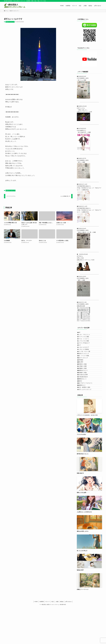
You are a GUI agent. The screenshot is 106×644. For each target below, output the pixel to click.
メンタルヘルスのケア (85, 357)
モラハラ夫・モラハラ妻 (85, 364)
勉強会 (62, 639)
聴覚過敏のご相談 (84, 399)
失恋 (53, 639)
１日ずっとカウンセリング (86, 426)
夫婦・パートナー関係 (85, 371)
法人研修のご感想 (84, 388)
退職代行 (81, 412)
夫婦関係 (42, 639)
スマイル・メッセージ (85, 343)
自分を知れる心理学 (84, 402)
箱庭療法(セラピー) (84, 395)
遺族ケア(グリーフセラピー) (86, 416)
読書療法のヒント (84, 409)
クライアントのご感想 (85, 340)
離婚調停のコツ (83, 419)
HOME (36, 639)
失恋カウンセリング (10, 22)
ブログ (81, 354)
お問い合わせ (68, 639)
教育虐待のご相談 (84, 385)
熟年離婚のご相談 (84, 392)
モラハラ (48, 639)
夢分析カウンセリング (85, 367)
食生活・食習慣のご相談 (85, 423)
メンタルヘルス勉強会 (85, 361)
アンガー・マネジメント (85, 337)
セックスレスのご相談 (85, 347)
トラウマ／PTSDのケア (85, 350)
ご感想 (57, 639)
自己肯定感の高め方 (84, 405)
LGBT (80, 333)
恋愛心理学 (82, 381)
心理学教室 (82, 378)
